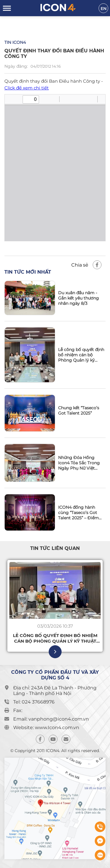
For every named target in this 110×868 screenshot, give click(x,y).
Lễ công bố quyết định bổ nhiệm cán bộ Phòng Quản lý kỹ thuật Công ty (81, 355)
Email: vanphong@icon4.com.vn (51, 719)
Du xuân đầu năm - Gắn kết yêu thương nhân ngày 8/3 (78, 298)
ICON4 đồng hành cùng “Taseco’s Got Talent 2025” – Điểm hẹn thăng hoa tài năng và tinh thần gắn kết (81, 513)
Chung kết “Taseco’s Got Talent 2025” (79, 410)
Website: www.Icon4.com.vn (46, 728)
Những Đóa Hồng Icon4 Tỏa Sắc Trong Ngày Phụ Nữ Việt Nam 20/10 (79, 463)
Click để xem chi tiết (27, 88)
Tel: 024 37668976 (34, 702)
